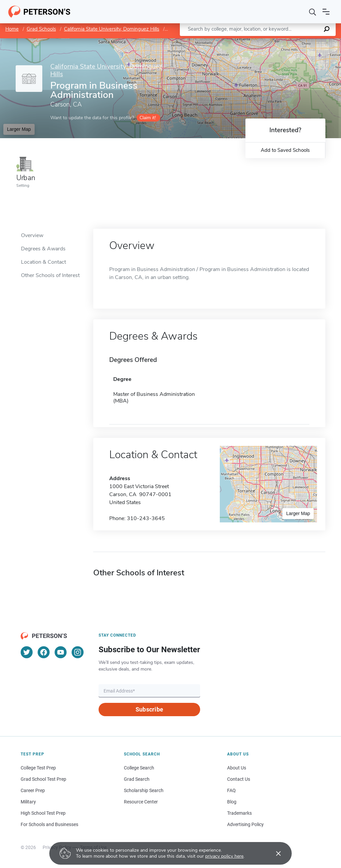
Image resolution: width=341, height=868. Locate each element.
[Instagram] (78, 652)
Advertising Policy (245, 824)
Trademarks (239, 813)
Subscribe (149, 709)
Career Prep (33, 790)
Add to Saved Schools (285, 150)
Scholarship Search (144, 790)
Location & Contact (43, 262)
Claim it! (148, 118)
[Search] (313, 12)
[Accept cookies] (274, 853)
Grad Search (137, 779)
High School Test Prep (43, 813)
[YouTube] (61, 652)
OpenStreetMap (296, 42)
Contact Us (239, 779)
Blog (232, 802)
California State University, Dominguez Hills (112, 29)
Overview (32, 235)
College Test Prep (38, 768)
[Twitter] (27, 652)
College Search (139, 768)
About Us (237, 768)
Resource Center (141, 802)
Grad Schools (41, 29)
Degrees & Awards (43, 249)
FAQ (231, 790)
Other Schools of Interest (50, 275)
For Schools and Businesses (49, 824)
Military (28, 802)
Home (12, 29)
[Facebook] (44, 652)
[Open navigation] (326, 12)
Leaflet (263, 42)
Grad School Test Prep (43, 779)
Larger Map (19, 129)
